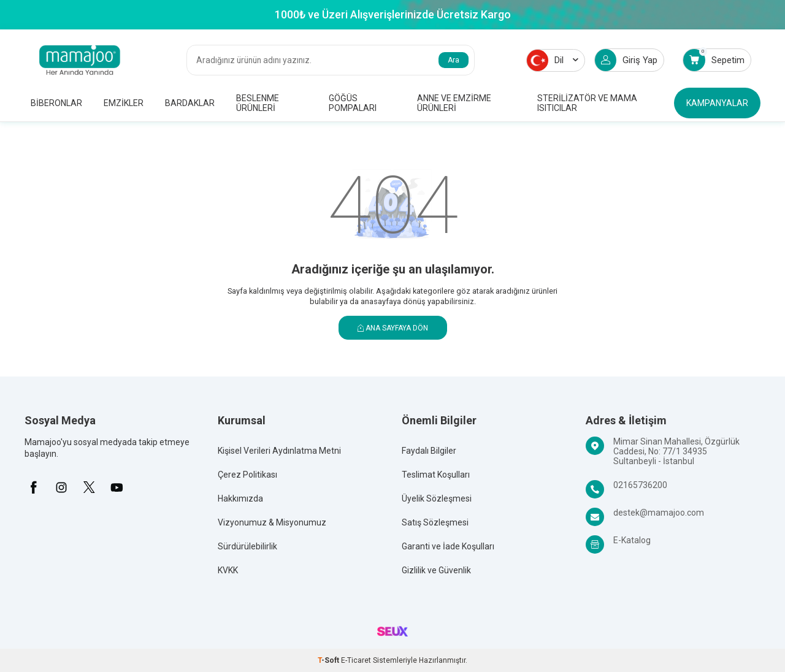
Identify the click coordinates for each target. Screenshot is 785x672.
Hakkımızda (240, 498)
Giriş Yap (626, 60)
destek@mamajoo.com (659, 513)
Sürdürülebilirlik (247, 546)
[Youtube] (117, 487)
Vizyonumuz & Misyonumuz (272, 522)
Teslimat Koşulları (436, 475)
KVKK (228, 570)
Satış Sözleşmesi (435, 522)
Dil (553, 60)
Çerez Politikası (247, 475)
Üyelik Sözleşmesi (437, 498)
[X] (89, 487)
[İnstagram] (61, 487)
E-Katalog (632, 540)
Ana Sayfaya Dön (393, 328)
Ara (454, 60)
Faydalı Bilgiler (429, 451)
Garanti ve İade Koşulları (448, 546)
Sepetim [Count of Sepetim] (714, 60)
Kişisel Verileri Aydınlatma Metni (279, 451)
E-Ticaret (356, 660)
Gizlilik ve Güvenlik (436, 570)
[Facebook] (34, 487)
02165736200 (640, 485)
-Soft (329, 660)
